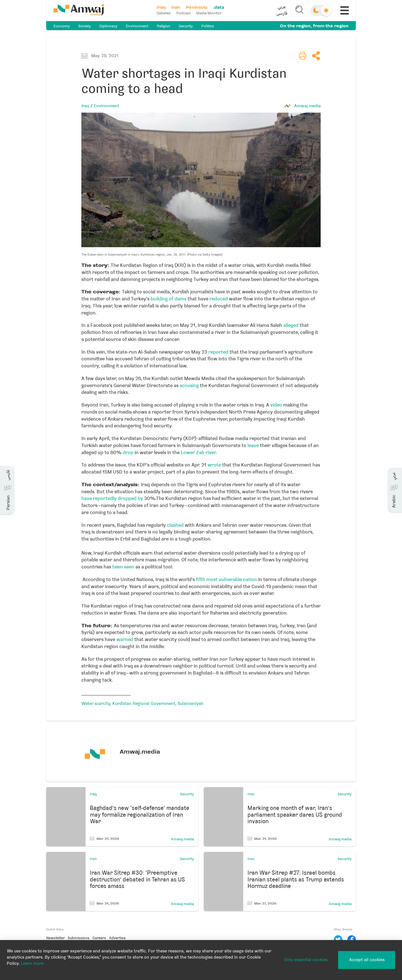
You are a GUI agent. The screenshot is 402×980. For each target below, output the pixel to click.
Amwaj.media (307, 106)
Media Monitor (209, 13)
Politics (208, 26)
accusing (189, 385)
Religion (164, 26)
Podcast (183, 13)
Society (85, 26)
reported (218, 352)
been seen (123, 567)
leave (254, 445)
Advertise (117, 938)
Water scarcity (96, 704)
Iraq (85, 106)
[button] (282, 10)
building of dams (168, 299)
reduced (219, 299)
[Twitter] (338, 939)
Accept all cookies (367, 960)
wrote (215, 465)
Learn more (32, 963)
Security (186, 26)
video (276, 405)
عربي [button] (282, 7)
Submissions (79, 938)
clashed (175, 525)
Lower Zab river (198, 452)
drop (128, 452)
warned (125, 639)
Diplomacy (108, 26)
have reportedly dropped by (112, 498)
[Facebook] (352, 939)
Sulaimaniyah (191, 704)
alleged (291, 325)
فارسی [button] (282, 14)
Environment (137, 26)
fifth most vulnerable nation (226, 579)
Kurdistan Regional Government (144, 704)
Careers (99, 938)
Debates (164, 13)
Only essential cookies (306, 960)
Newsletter (55, 938)
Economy (62, 26)
